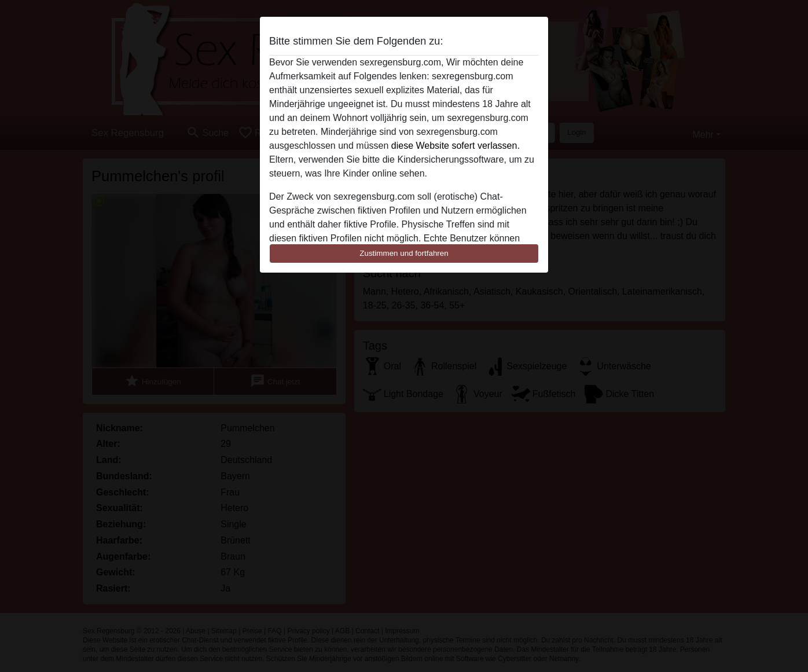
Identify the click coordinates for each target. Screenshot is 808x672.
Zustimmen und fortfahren (404, 253)
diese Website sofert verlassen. (456, 146)
